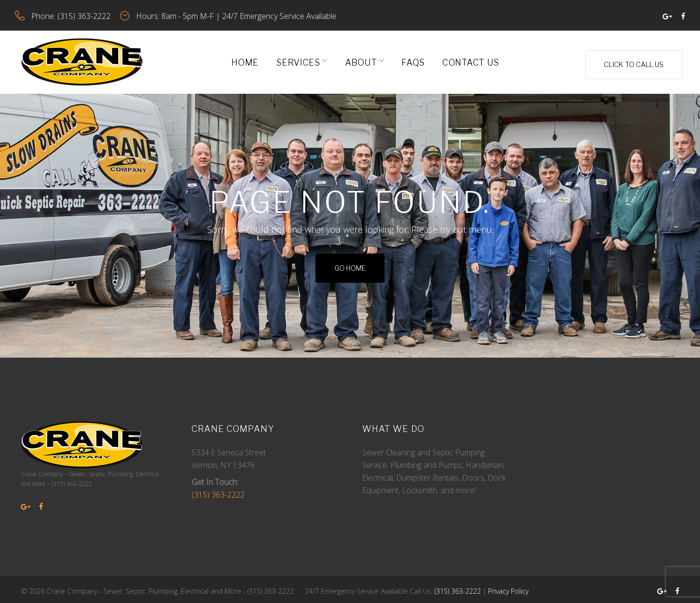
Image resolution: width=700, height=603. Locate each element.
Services (295, 58)
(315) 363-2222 (90, 14)
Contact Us (468, 58)
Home (242, 58)
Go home (350, 264)
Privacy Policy (508, 587)
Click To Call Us (631, 58)
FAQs (410, 58)
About (358, 58)
